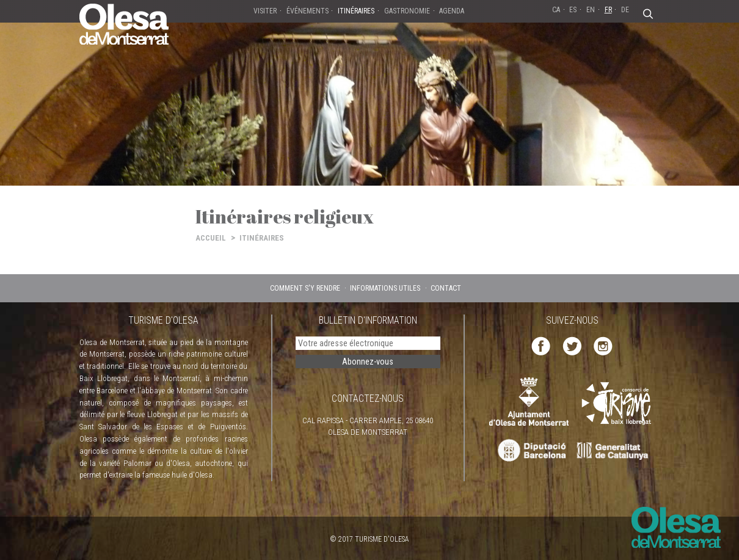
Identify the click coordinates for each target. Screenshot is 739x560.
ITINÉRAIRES (262, 238)
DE (625, 10)
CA (556, 10)
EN (591, 10)
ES (573, 10)
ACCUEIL (211, 238)
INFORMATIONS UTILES (385, 288)
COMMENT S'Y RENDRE (305, 288)
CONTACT (446, 288)
